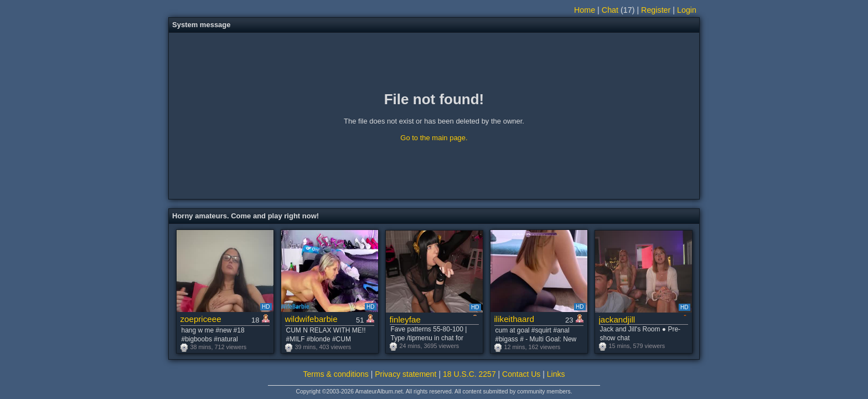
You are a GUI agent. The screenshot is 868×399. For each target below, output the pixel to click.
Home (585, 10)
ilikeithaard (514, 319)
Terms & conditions (336, 374)
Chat (610, 10)
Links (556, 374)
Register (656, 10)
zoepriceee (201, 319)
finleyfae (405, 319)
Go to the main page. (434, 138)
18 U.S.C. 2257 (469, 374)
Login (687, 10)
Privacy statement (405, 374)
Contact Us (521, 374)
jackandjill (617, 319)
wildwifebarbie (311, 319)
